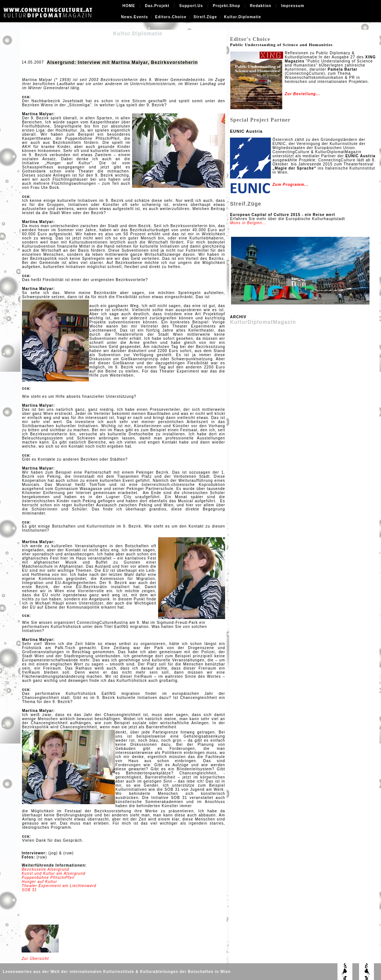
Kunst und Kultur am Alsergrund (53, 873)
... (318, 94)
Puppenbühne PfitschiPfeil (48, 878)
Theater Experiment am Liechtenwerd (59, 886)
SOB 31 (29, 890)
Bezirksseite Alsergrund (45, 869)
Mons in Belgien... (248, 223)
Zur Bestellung (300, 94)
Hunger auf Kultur (39, 882)
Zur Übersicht (35, 959)
